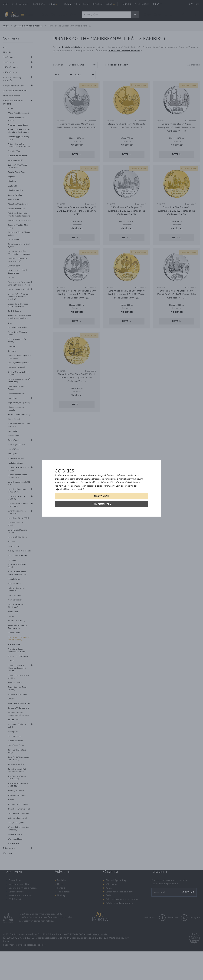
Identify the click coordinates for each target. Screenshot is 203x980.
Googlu (85, 482)
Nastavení (101, 496)
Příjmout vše (102, 504)
